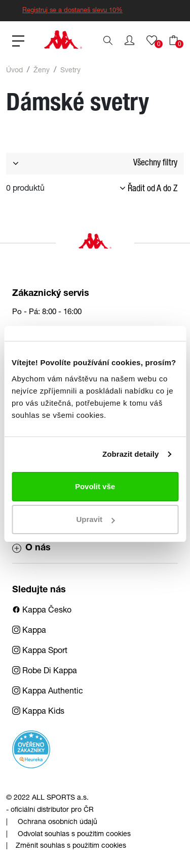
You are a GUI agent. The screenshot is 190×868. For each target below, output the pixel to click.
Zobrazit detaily (131, 454)
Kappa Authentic (48, 692)
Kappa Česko (42, 611)
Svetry (70, 71)
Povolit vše (95, 486)
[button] (129, 40)
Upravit (95, 519)
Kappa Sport (40, 652)
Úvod (14, 71)
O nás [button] (31, 548)
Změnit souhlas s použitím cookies (71, 846)
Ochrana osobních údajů (58, 822)
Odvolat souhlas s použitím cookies (74, 835)
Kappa (29, 631)
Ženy (42, 71)
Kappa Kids (38, 712)
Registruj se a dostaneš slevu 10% (72, 11)
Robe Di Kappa (45, 672)
